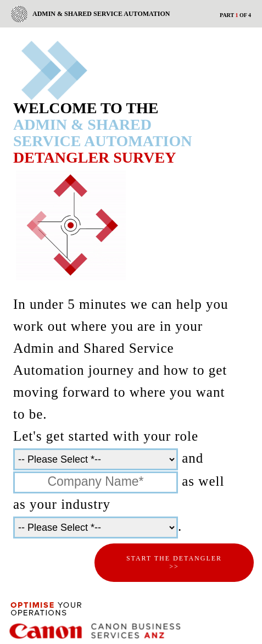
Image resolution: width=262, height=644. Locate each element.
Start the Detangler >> (174, 562)
